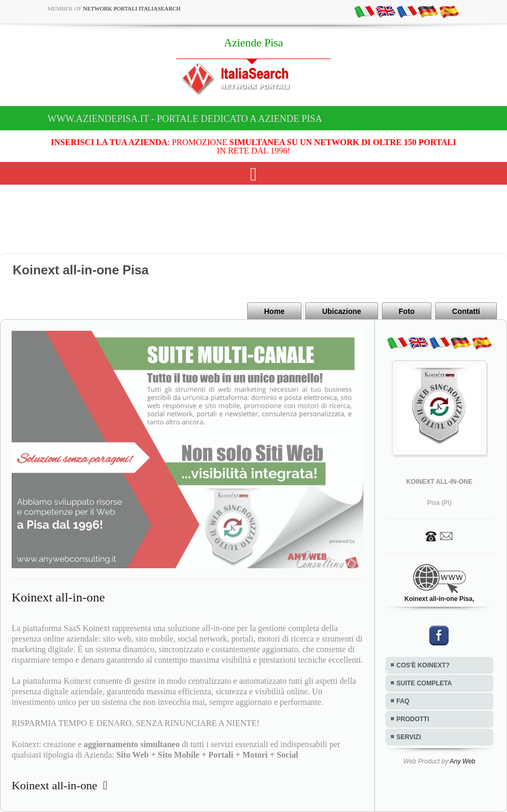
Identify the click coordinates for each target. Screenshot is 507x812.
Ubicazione (342, 311)
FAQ (403, 701)
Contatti (466, 311)
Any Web (463, 761)
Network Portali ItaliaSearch (132, 8)
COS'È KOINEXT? (423, 665)
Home (274, 311)
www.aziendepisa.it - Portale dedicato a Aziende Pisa (185, 119)
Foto (407, 311)
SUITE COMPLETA (424, 683)
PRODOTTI (413, 719)
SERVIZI (409, 737)
